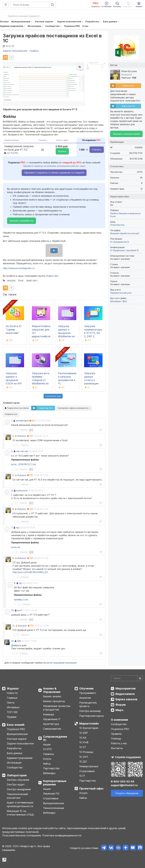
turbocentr (22, 491)
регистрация (54, 663)
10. (13, 610)
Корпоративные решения (55, 783)
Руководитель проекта (88, 704)
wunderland (22, 421)
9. (15, 583)
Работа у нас (119, 743)
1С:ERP (84, 733)
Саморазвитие (52, 729)
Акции (47, 744)
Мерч (119, 710)
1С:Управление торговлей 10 (124, 250)
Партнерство (51, 768)
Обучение (86, 688)
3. (12, 451)
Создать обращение (127, 793)
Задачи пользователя (20, 743)
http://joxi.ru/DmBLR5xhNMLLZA (30, 572)
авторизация (69, 663)
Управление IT (52, 719)
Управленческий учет (121, 293)
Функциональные (17, 734)
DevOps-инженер (90, 711)
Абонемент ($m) (119, 301)
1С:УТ (83, 747)
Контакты (117, 748)
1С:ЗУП (84, 757)
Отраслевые (51, 798)
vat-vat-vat (22, 451)
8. (13, 558)
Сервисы (48, 754)
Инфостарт (52, 276)
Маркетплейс (89, 724)
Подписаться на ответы (17, 408)
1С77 (82, 776)
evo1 (20, 610)
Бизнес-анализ (52, 696)
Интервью (13, 707)
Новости (12, 693)
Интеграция (14, 763)
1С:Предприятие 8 (119, 242)
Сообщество (15, 767)
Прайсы (114, 213)
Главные (12, 698)
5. (13, 475)
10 (15, 630)
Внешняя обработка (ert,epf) (125, 233)
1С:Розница (86, 752)
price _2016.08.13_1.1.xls (24, 464)
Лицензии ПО (51, 794)
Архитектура (51, 724)
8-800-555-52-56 (123, 782)
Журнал (13, 688)
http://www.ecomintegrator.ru (19, 268)
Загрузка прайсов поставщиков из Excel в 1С (52, 38)
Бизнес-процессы (54, 701)
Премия (12, 717)
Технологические (54, 808)
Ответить (24, 430)
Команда (48, 714)
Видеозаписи (125, 694)
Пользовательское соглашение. (22, 835)
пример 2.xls (21, 600)
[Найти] (140, 678)
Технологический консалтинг (17, 796)
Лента (11, 703)
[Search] (127, 678)
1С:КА (83, 738)
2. (13, 436)
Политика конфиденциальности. (62, 835)
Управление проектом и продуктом (57, 708)
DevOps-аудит (16, 784)
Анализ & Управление (52, 690)
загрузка (11, 281)
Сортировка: (74, 408)
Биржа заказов (126, 699)
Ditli (19, 641)
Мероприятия (126, 688)
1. (12, 421)
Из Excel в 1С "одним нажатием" (14, 330)
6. (13, 509)
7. (12, 528)
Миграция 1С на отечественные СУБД (20, 813)
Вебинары (49, 773)
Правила (116, 734)
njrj (17, 528)
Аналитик (85, 698)
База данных (15, 753)
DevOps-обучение (18, 780)
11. (14, 626)
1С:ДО (83, 762)
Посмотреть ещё (53, 396)
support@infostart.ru (124, 785)
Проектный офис (91, 789)
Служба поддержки (128, 757)
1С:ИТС (48, 749)
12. (13, 641)
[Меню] (6, 5)
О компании (119, 720)
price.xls (16, 547)
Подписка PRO (16, 729)
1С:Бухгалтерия (89, 728)
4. (12, 491)
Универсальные (89, 766)
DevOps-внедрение (19, 789)
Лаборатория (17, 775)
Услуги (47, 759)
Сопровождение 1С (55, 738)
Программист (88, 693)
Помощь (116, 739)
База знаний (16, 725)
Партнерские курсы (92, 716)
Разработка (14, 748)
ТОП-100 (12, 712)
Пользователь (117, 225)
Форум (121, 705)
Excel (21, 281)
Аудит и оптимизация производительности (20, 804)
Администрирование (20, 758)
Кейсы (47, 764)
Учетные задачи (17, 739)
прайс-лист (32, 281)
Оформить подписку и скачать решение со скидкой (54, 173)
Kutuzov (22, 436)
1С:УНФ (84, 742)
